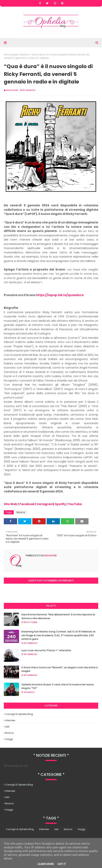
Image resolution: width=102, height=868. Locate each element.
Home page (11, 55)
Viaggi (9, 739)
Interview (10, 720)
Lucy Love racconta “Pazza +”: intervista (46, 650)
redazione (12, 90)
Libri (7, 727)
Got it (62, 864)
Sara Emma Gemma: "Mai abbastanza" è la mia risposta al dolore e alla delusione (58, 616)
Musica (24, 55)
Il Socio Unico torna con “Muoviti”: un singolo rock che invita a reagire (59, 669)
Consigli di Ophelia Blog (19, 714)
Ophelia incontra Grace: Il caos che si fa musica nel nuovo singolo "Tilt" (58, 686)
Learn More (46, 864)
